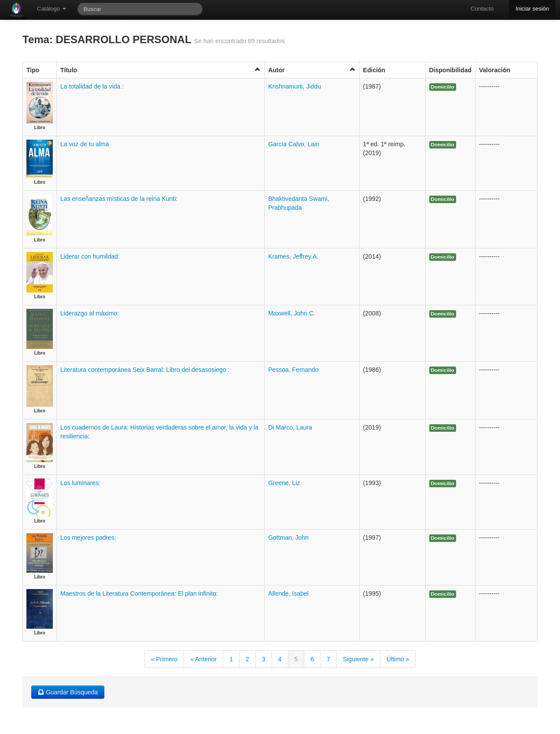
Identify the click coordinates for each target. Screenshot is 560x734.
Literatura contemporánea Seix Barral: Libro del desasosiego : (145, 370)
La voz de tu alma (85, 144)
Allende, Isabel (288, 593)
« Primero (164, 659)
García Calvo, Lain (294, 144)
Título (160, 70)
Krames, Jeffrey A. (293, 256)
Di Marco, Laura (290, 427)
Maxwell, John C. (292, 313)
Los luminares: (80, 483)
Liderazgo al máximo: (90, 313)
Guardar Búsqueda (68, 692)
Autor (312, 70)
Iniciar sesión (532, 9)
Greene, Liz (284, 483)
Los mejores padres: (88, 538)
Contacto (482, 9)
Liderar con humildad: (90, 256)
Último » (398, 659)
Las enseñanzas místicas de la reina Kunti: (119, 199)
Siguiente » (358, 659)
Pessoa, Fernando (293, 370)
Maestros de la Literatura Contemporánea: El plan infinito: (139, 593)
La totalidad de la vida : (92, 86)
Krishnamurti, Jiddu (295, 86)
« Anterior (203, 659)
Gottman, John (288, 538)
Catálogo (52, 9)
